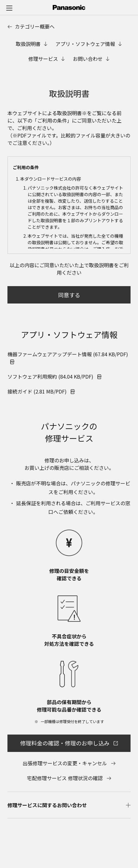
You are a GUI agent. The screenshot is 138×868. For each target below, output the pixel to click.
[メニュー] (9, 8)
